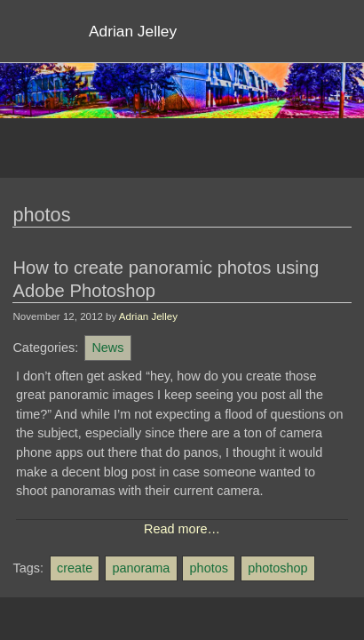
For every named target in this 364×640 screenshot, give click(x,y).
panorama (141, 568)
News (107, 348)
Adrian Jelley (148, 316)
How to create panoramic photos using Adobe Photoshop (166, 279)
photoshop (277, 568)
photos (209, 568)
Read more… (182, 529)
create (75, 568)
